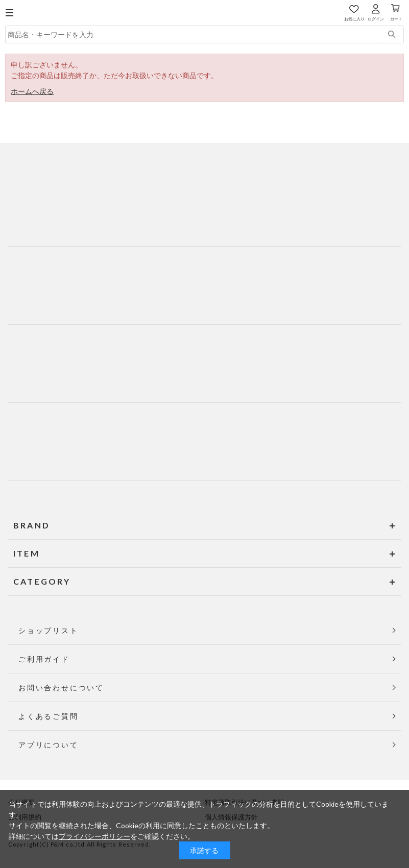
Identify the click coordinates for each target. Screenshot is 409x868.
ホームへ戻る (32, 91)
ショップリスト (49, 630)
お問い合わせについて (61, 688)
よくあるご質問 (49, 716)
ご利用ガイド (44, 659)
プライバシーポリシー (94, 836)
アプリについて (49, 745)
